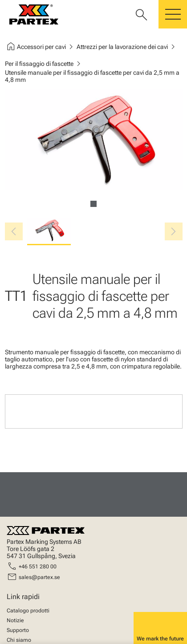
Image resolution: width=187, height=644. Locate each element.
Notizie (15, 620)
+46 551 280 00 (38, 567)
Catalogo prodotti (28, 611)
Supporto (18, 630)
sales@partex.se (39, 577)
